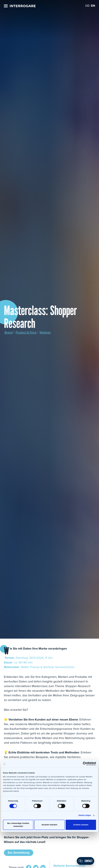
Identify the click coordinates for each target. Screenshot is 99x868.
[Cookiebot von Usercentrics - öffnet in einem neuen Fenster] (85, 764)
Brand (9, 332)
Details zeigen (85, 815)
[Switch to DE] (87, 6)
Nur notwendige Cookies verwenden (18, 825)
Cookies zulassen (81, 825)
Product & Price (26, 332)
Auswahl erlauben (49, 825)
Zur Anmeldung (19, 853)
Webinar (45, 332)
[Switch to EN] (93, 6)
